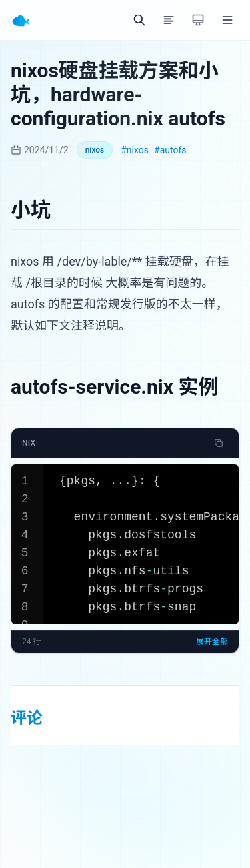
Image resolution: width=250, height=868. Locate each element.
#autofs (170, 150)
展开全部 (212, 642)
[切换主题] (198, 20)
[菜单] (227, 20)
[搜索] (139, 20)
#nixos (135, 150)
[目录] (169, 20)
